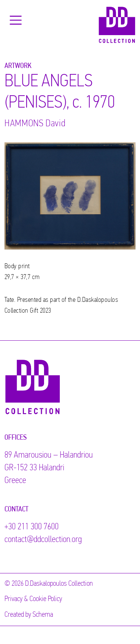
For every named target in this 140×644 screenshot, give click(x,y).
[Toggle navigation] (16, 20)
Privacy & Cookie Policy (33, 599)
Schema (43, 615)
